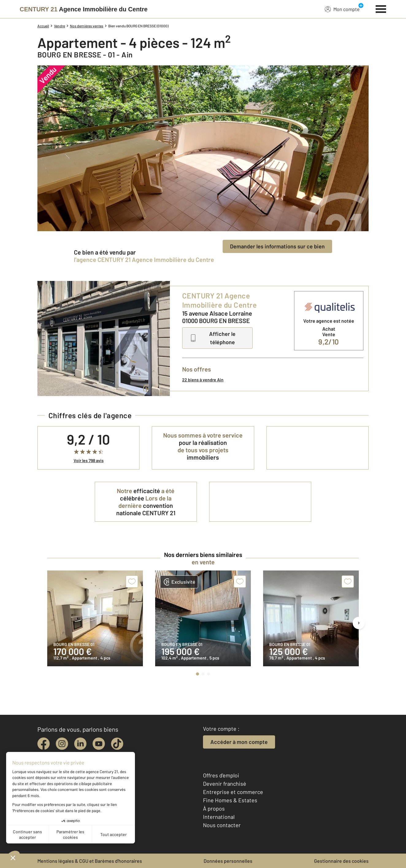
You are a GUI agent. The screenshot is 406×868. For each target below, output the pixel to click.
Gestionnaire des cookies (341, 861)
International (219, 817)
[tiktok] (117, 744)
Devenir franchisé (225, 784)
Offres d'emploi (221, 775)
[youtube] (99, 744)
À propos (214, 808)
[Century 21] (84, 9)
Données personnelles (228, 861)
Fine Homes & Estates (230, 800)
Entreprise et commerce (233, 792)
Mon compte (342, 9)
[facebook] (44, 744)
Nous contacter (222, 825)
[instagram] (62, 744)
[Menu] (381, 8)
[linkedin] (80, 744)
